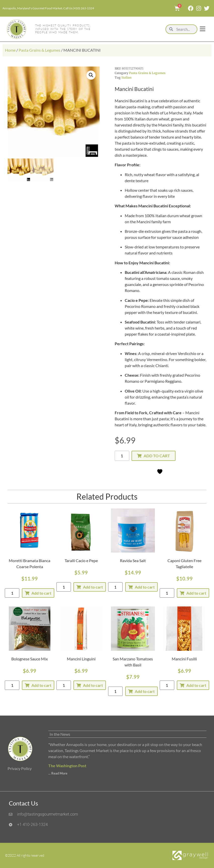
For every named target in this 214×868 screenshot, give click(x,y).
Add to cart (157, 456)
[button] (91, 75)
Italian (126, 77)
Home (10, 50)
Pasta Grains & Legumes (39, 50)
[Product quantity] (122, 456)
